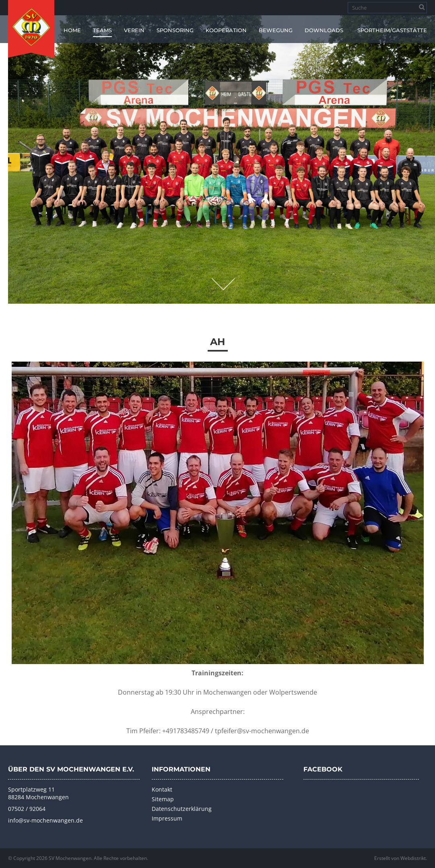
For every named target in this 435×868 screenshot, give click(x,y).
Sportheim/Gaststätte (392, 30)
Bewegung (276, 30)
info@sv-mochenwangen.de (45, 820)
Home (72, 30)
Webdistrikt (413, 858)
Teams (102, 30)
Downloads (324, 30)
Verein (134, 30)
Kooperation (226, 30)
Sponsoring (175, 30)
